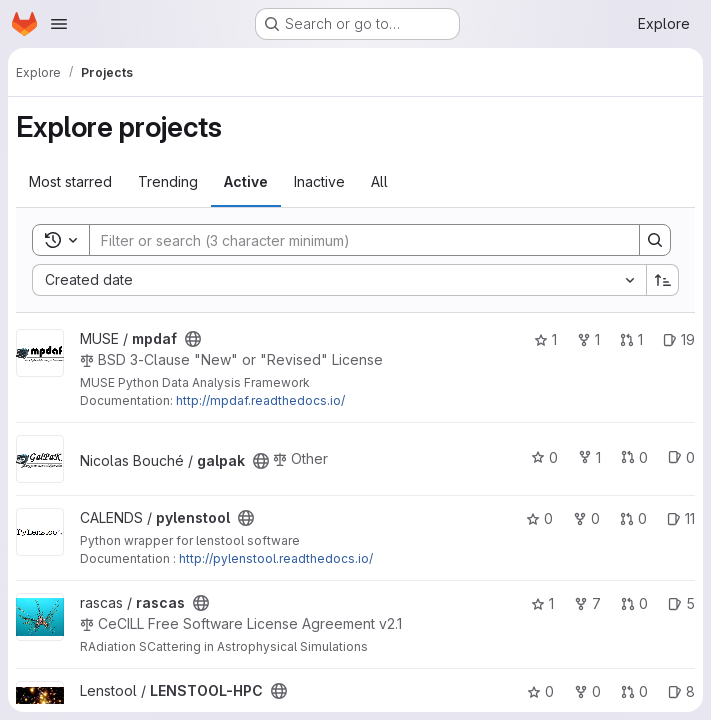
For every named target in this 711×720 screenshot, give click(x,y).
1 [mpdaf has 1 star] (545, 339)
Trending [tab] (168, 181)
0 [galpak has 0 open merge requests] (634, 457)
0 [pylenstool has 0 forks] (586, 518)
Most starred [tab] (70, 181)
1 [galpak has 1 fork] (589, 457)
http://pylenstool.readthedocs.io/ (276, 558)
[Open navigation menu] (59, 24)
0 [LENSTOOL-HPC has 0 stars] (540, 691)
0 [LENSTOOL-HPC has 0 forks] (587, 691)
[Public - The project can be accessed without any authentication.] (193, 339)
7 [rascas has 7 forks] (587, 603)
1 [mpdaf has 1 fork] (588, 339)
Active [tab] (246, 181)
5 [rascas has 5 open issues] (681, 603)
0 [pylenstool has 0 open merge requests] (633, 518)
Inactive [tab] (319, 181)
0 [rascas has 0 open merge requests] (634, 603)
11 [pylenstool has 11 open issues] (681, 518)
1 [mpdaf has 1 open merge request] (631, 339)
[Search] (354, 240)
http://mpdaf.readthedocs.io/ (260, 400)
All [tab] (379, 181)
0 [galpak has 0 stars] (544, 457)
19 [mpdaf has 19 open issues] (679, 339)
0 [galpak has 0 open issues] (681, 457)
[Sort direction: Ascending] (663, 280)
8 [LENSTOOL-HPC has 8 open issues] (681, 691)
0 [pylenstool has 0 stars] (539, 518)
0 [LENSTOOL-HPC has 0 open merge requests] (634, 691)
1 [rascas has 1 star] (542, 603)
